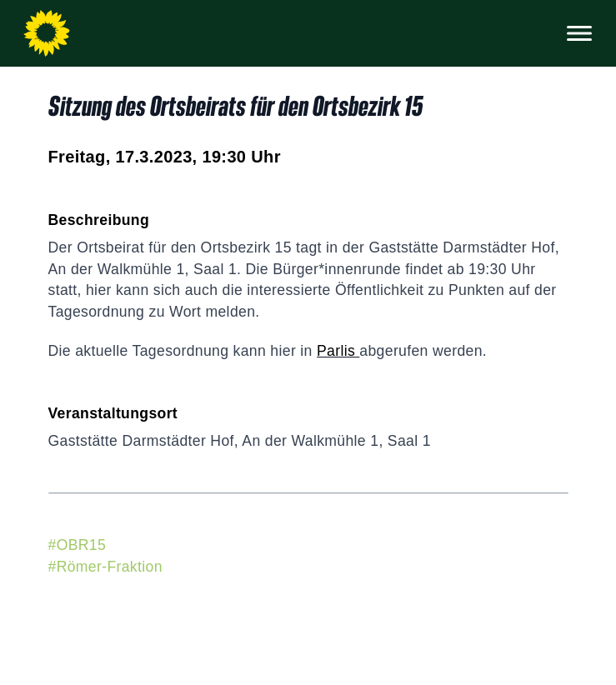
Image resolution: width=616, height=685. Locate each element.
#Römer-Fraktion (105, 567)
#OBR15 (78, 545)
